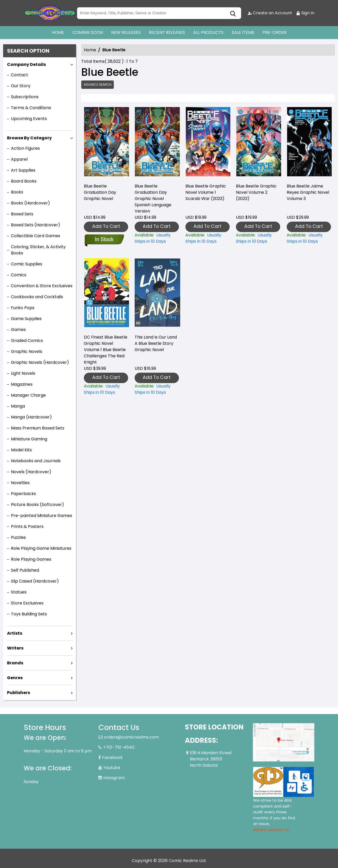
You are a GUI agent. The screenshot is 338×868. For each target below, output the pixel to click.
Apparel (19, 159)
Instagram (114, 778)
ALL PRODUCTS (208, 32)
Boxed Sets (22, 214)
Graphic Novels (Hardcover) (40, 362)
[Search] (159, 13)
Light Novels (23, 373)
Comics (19, 275)
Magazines (22, 384)
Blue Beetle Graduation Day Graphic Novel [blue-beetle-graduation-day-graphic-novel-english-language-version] (100, 192)
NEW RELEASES (126, 32)
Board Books (24, 181)
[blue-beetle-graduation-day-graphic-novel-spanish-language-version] (157, 143)
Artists (15, 633)
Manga (18, 406)
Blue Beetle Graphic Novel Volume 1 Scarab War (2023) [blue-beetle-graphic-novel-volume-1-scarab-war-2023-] (206, 192)
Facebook (112, 757)
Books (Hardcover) (30, 203)
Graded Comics (27, 341)
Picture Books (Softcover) (37, 505)
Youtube (112, 768)
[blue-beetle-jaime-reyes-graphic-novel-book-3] (309, 143)
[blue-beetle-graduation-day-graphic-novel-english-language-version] (107, 143)
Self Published (25, 570)
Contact (20, 75)
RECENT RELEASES (167, 32)
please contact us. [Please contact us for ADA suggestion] (271, 830)
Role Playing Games (31, 559)
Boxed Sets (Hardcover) (36, 225)
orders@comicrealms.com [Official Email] (131, 737)
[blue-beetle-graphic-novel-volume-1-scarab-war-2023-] (208, 143)
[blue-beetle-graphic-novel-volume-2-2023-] (259, 143)
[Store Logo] (50, 13)
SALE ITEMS (243, 32)
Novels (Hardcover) (31, 472)
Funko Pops (23, 308)
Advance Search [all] (98, 85)
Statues (19, 592)
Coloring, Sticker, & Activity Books (38, 250)
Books (17, 192)
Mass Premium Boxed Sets (38, 428)
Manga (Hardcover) (31, 417)
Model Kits (21, 450)
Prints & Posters (27, 526)
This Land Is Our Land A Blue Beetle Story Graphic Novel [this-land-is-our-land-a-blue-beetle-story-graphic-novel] (156, 343)
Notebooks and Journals (36, 461)
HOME (58, 32)
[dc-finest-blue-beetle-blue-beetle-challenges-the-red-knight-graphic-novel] (107, 389)
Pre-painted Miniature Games (42, 516)
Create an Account (270, 13)
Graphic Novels (27, 351)
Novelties (20, 483)
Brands (15, 663)
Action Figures (25, 148)
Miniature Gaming (29, 439)
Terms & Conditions (31, 108)
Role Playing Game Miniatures (41, 548)
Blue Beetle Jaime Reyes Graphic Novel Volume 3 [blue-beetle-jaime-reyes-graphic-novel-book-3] (308, 192)
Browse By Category (29, 138)
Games (18, 330)
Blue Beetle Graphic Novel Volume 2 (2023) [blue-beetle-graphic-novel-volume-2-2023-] (256, 192)
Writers (15, 648)
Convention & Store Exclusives (42, 286)
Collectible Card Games (36, 236)
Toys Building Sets (29, 614)
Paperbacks (23, 494)
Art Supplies (23, 170)
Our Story (21, 86)
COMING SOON (88, 32)
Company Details (26, 64)
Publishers (18, 693)
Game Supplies (26, 319)
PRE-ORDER (274, 32)
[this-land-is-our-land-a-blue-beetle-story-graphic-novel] (157, 389)
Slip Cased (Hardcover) (35, 581)
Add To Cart (106, 226)
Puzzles (18, 537)
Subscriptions (25, 97)
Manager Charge (28, 395)
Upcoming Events (29, 119)
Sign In (305, 13)
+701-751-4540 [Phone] (119, 747)
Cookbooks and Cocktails (37, 297)
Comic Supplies (27, 264)
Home (90, 50)
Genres (15, 678)
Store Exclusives (27, 603)
